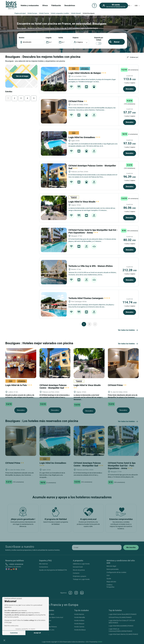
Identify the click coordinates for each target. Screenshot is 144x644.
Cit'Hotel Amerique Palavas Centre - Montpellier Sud (54, 387)
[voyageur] (81, 42)
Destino (22, 38)
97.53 (130, 143)
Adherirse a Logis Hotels (81, 564)
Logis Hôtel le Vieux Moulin (84, 202)
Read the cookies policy (11, 626)
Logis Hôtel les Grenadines (84, 137)
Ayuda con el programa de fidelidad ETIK (53, 570)
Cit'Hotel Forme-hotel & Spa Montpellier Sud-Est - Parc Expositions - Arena (93, 231)
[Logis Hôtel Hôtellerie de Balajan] (54, 79)
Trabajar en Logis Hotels (81, 579)
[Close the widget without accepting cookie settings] (13, 598)
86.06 (130, 208)
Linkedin (82, 593)
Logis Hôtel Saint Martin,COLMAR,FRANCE (123, 634)
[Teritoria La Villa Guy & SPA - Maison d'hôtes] (54, 272)
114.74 (130, 302)
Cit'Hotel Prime (78, 101)
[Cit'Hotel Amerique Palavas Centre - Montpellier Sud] (54, 176)
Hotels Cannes (79, 627)
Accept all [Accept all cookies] (37, 633)
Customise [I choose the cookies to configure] (14, 633)
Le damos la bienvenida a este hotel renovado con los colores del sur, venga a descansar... (88, 397)
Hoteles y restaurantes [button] (30, 5)
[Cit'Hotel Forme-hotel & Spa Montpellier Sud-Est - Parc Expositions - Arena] (54, 240)
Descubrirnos (70, 5)
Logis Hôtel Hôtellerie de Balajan (87, 73)
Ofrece (45, 5)
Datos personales (113, 569)
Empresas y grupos (79, 576)
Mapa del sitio (111, 582)
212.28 (130, 270)
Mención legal (111, 566)
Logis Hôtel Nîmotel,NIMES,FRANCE (121, 626)
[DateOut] (65, 42)
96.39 (130, 177)
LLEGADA (49, 38)
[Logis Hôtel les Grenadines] (54, 143)
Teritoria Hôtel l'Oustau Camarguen (89, 298)
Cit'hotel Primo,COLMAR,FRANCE (120, 617)
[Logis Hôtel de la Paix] (21, 363)
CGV (108, 575)
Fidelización (56, 5)
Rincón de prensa (79, 570)
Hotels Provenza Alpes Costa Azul (51, 617)
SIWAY (100, 642)
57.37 (130, 112)
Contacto (76, 573)
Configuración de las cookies (116, 572)
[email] (97, 547)
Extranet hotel (78, 567)
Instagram (76, 593)
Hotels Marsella (80, 617)
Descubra (130, 89)
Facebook (70, 593)
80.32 (130, 240)
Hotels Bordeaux (80, 630)
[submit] (131, 547)
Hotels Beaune (79, 624)
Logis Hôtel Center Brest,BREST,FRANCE (123, 614)
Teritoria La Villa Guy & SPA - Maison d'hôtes (91, 266)
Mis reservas (43, 564)
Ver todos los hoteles (128, 330)
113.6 (130, 79)
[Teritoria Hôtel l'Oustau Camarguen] (54, 304)
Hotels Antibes (79, 620)
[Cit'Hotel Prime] (54, 111)
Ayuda (109, 579)
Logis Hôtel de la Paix (19, 385)
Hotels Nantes (79, 614)
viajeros (75, 38)
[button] (4, 640)
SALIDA (61, 38)
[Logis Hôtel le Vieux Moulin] (54, 208)
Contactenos (44, 567)
